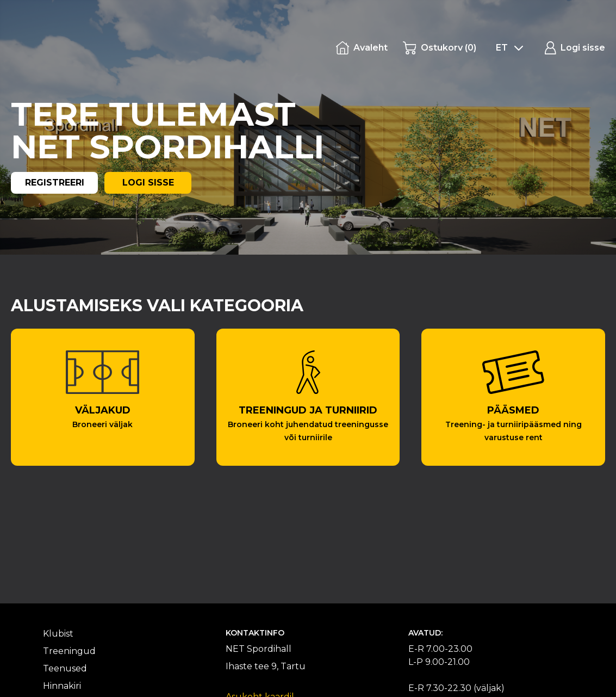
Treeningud (69, 651)
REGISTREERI (55, 183)
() (440, 48)
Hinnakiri (62, 686)
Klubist (58, 634)
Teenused (65, 668)
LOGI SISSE (148, 183)
